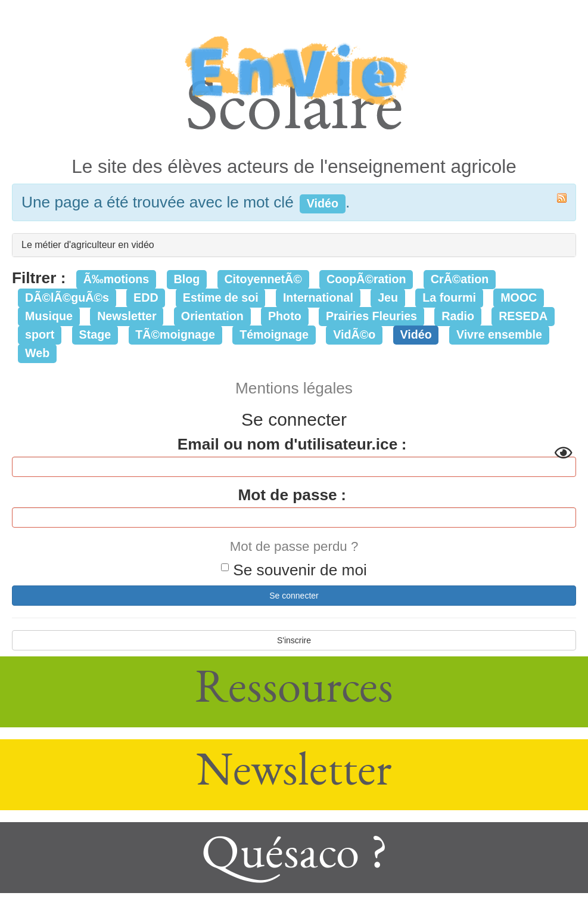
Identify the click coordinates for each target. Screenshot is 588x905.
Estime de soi (221, 297)
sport (40, 334)
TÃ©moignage (175, 334)
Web (37, 353)
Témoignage (274, 334)
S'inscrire (294, 640)
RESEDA (523, 316)
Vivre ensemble (499, 334)
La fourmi (449, 297)
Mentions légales (294, 388)
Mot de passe (287, 495)
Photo (285, 316)
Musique (49, 316)
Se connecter (294, 596)
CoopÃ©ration (366, 279)
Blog (186, 279)
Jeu (388, 297)
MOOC (519, 297)
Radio (458, 316)
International (318, 297)
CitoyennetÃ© (263, 279)
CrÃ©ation (460, 279)
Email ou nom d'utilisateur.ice (287, 444)
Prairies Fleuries (371, 316)
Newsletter (127, 316)
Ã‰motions (116, 279)
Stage (95, 334)
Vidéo (416, 334)
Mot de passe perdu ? (294, 546)
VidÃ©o (354, 334)
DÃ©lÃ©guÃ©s (67, 297)
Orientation (212, 316)
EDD (146, 297)
